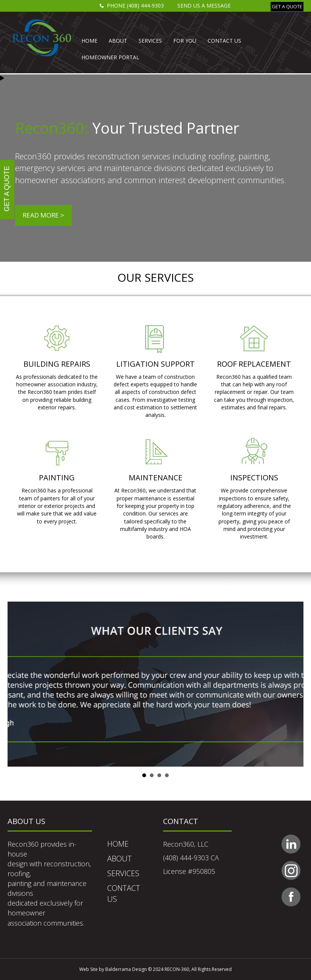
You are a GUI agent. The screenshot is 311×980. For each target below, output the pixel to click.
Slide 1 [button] (144, 775)
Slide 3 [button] (159, 775)
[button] (287, 7)
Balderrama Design (126, 969)
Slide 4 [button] (167, 775)
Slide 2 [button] (152, 775)
